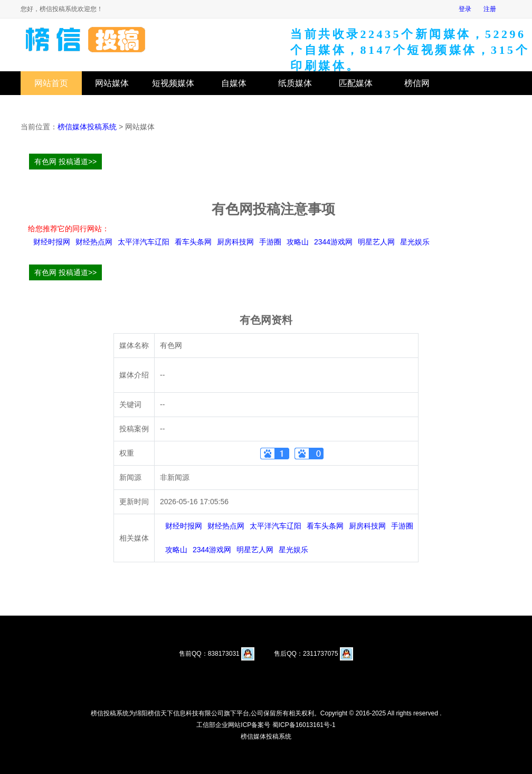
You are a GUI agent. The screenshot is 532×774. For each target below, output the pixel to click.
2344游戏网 (333, 242)
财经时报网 (52, 242)
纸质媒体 (295, 83)
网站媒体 (112, 83)
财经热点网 (94, 242)
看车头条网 (193, 242)
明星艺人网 (376, 242)
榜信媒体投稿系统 (87, 127)
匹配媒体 (356, 83)
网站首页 (51, 83)
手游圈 (270, 242)
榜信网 (417, 83)
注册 (490, 9)
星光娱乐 (415, 242)
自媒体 (234, 83)
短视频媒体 (173, 83)
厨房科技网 (235, 242)
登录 (465, 9)
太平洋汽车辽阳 (144, 242)
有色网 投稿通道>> (65, 162)
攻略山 (298, 242)
